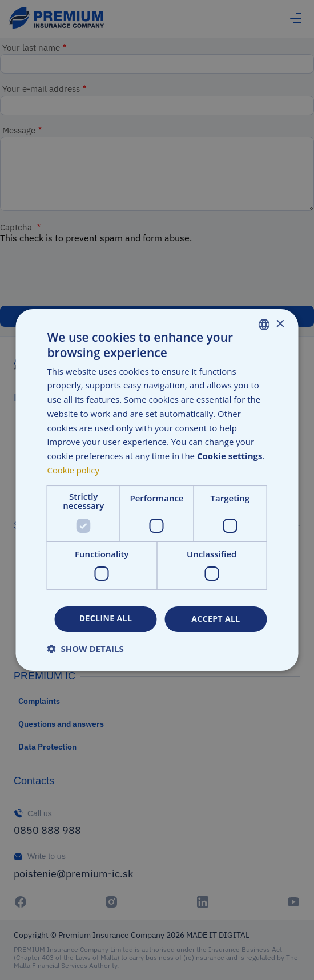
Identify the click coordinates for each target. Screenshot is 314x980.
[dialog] (157, 490)
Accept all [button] (216, 619)
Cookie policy (74, 470)
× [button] (280, 324)
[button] (86, 649)
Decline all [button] (106, 618)
